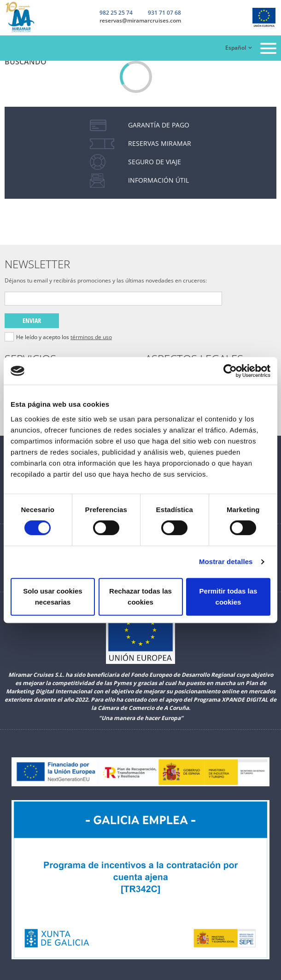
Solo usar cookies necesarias (53, 597)
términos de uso (91, 337)
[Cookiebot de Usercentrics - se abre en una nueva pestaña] (230, 371)
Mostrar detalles (226, 562)
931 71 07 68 (164, 13)
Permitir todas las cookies (228, 597)
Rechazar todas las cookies (140, 597)
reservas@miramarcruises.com (140, 21)
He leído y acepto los (64, 337)
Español (236, 48)
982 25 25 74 (116, 13)
